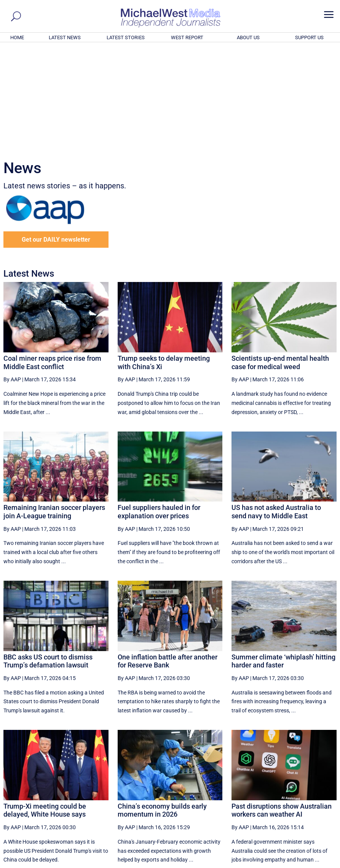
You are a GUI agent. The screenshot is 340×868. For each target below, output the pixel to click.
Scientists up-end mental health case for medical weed (280, 259)
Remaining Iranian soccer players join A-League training (54, 408)
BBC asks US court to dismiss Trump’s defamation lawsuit (48, 558)
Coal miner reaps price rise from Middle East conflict (52, 259)
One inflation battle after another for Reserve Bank (168, 558)
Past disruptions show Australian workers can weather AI (282, 707)
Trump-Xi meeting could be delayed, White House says (45, 707)
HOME (17, 37)
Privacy (322, 863)
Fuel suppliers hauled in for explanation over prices (159, 408)
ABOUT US (248, 37)
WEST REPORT (187, 37)
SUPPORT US (309, 37)
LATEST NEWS (65, 37)
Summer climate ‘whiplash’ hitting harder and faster (283, 558)
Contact (301, 863)
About (281, 863)
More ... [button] (316, 791)
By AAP (12, 276)
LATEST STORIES (126, 37)
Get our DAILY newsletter (56, 136)
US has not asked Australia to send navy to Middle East (276, 408)
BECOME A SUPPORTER (302, 820)
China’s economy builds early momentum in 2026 (162, 707)
